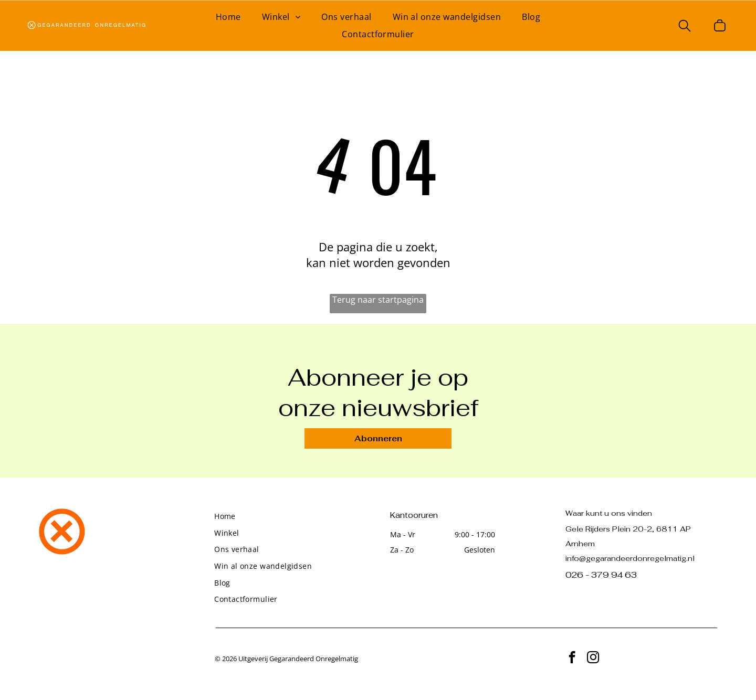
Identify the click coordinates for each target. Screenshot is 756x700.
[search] (685, 27)
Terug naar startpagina (378, 300)
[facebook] (572, 659)
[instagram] (593, 659)
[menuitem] (228, 17)
